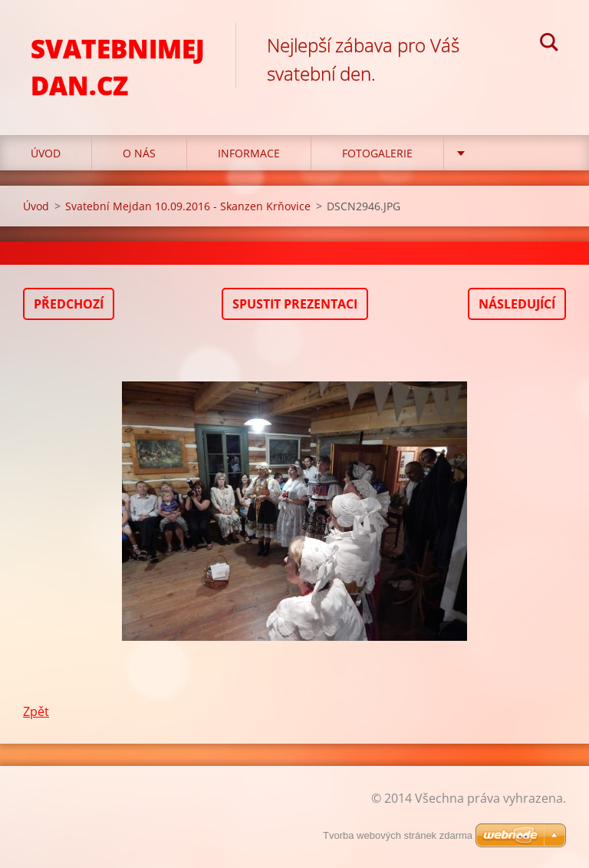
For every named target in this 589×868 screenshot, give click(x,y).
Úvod (46, 153)
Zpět (36, 711)
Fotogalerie (377, 153)
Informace (249, 153)
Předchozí (69, 304)
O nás (139, 153)
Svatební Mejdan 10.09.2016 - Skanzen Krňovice (188, 206)
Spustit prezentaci (295, 304)
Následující (517, 304)
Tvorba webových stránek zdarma (398, 835)
